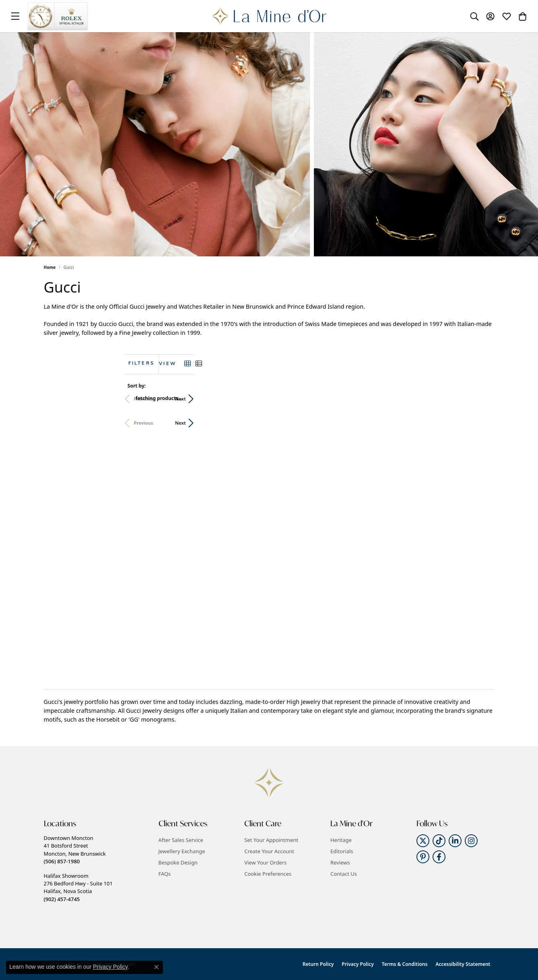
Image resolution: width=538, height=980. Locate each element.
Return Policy (318, 964)
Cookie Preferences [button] (268, 874)
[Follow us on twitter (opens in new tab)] (423, 841)
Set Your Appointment (271, 840)
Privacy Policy (358, 964)
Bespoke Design (178, 862)
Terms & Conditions (405, 964)
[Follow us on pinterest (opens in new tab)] (423, 857)
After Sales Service (181, 840)
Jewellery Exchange (182, 851)
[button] (474, 16)
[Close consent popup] (157, 967)
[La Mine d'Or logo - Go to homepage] (269, 16)
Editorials (342, 851)
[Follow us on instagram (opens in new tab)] (471, 841)
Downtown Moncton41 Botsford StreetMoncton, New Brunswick (75, 850)
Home (50, 267)
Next (481, 399)
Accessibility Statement (463, 964)
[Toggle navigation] (15, 16)
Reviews (340, 862)
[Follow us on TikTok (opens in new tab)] (439, 841)
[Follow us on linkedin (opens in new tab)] (455, 841)
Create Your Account (269, 851)
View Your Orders (265, 862)
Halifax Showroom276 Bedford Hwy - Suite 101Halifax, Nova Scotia (78, 887)
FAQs (165, 874)
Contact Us (344, 874)
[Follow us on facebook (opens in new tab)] (439, 857)
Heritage (341, 840)
